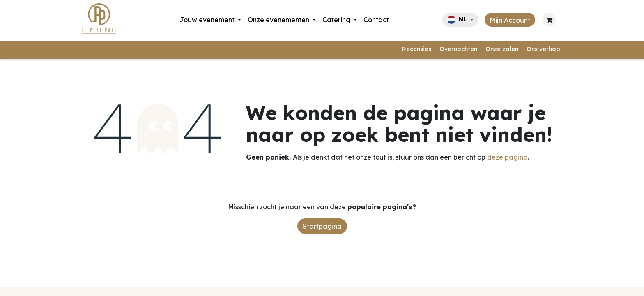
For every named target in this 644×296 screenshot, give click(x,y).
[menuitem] (210, 20)
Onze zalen (502, 49)
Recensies (417, 49)
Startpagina (322, 226)
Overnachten (458, 49)
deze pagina (507, 157)
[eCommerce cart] (549, 20)
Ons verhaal (544, 49)
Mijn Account (510, 20)
